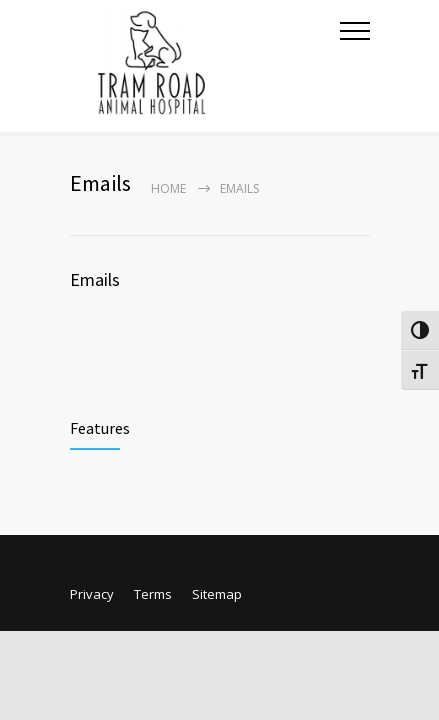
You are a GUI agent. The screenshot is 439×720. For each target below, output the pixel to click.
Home (168, 188)
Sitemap (217, 594)
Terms (153, 594)
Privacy (92, 594)
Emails (95, 279)
